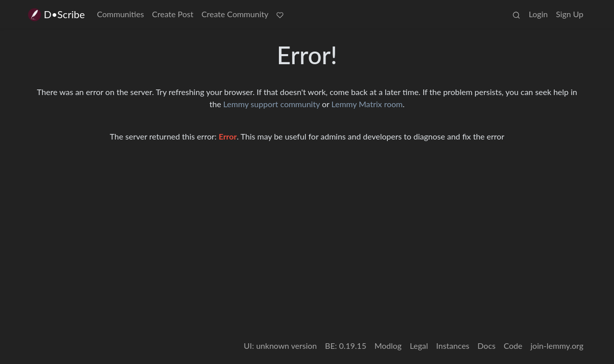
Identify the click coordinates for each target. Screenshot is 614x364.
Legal (419, 346)
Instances (453, 346)
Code (513, 346)
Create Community (235, 14)
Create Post (173, 14)
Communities (121, 14)
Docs (486, 346)
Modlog (388, 346)
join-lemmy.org (557, 346)
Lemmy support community (272, 104)
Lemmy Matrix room (367, 104)
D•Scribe (56, 14)
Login (538, 14)
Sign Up (569, 14)
